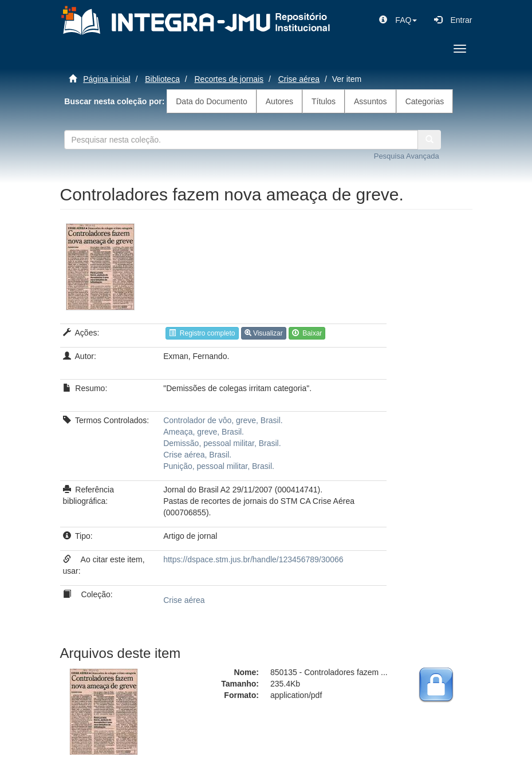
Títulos (324, 101)
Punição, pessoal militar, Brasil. (219, 466)
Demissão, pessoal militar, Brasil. (222, 443)
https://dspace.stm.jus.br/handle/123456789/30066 (253, 559)
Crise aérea (299, 79)
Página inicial (107, 79)
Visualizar (264, 333)
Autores (279, 101)
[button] (398, 20)
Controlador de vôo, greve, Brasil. (223, 420)
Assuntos (371, 101)
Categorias (425, 101)
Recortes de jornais (229, 79)
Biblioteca (162, 79)
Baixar (307, 333)
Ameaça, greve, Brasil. (204, 432)
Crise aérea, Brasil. (197, 455)
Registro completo (202, 333)
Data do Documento (212, 101)
